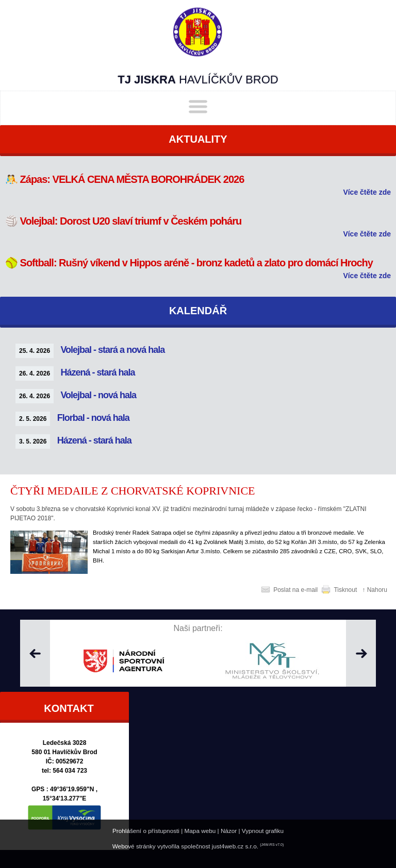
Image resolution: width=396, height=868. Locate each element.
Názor (229, 831)
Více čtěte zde (367, 192)
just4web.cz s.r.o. (235, 846)
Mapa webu (200, 831)
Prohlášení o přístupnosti (146, 831)
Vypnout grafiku (263, 831)
